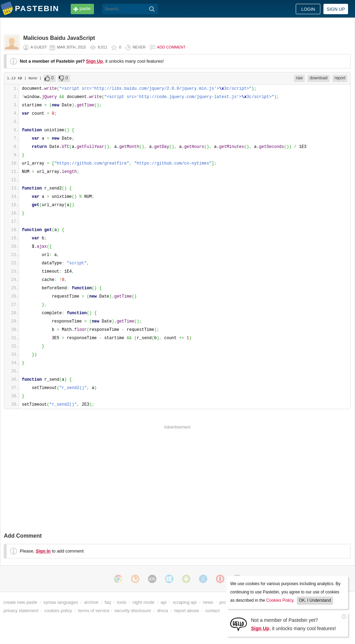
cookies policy (58, 611)
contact (212, 611)
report (340, 78)
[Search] (152, 9)
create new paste (20, 602)
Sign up (336, 9)
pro (223, 602)
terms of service (94, 611)
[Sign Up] (239, 624)
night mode (143, 602)
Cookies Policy (280, 600)
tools (122, 602)
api (163, 602)
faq (108, 602)
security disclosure (133, 611)
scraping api (185, 602)
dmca (162, 611)
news (208, 602)
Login (308, 9)
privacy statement (21, 611)
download (318, 78)
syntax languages (61, 602)
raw (299, 78)
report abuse (187, 611)
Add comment (171, 47)
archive (91, 602)
